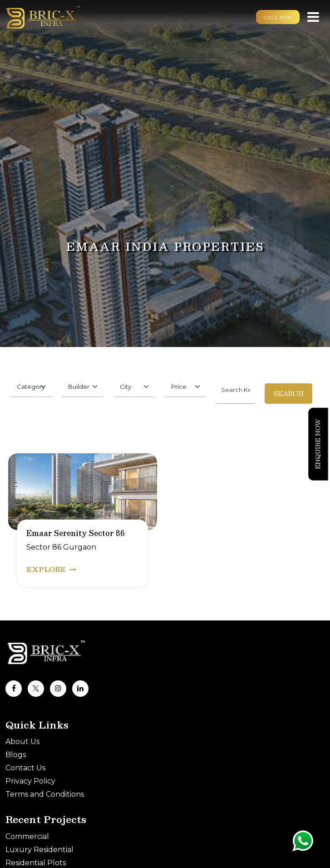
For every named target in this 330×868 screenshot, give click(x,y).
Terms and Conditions (45, 794)
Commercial (27, 836)
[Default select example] (31, 387)
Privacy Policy (30, 781)
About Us (22, 742)
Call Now (278, 17)
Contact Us (25, 768)
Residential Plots (36, 863)
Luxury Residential (39, 850)
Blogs (16, 755)
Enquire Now (318, 444)
